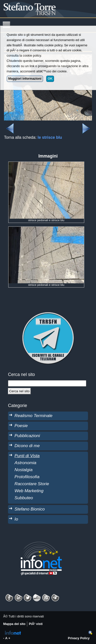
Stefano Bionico (30, 509)
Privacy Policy (79, 638)
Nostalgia (23, 470)
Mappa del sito (14, 624)
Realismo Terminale (33, 416)
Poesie (21, 426)
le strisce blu (50, 137)
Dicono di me (27, 446)
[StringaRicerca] (47, 383)
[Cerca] (19, 391)
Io (16, 519)
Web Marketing (29, 491)
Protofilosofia (27, 477)
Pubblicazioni (27, 436)
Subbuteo (24, 498)
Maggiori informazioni (25, 79)
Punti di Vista (27, 456)
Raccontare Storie (32, 484)
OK (50, 79)
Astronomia (25, 463)
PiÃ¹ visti (36, 624)
